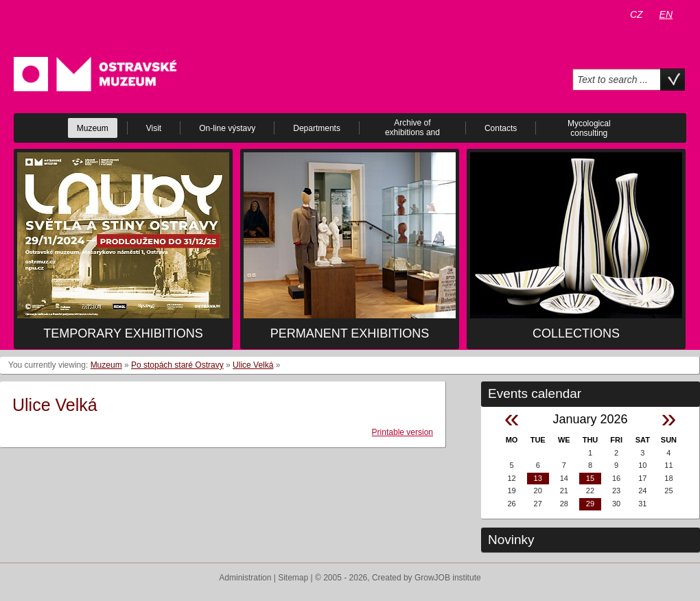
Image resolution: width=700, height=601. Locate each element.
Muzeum (106, 365)
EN (666, 14)
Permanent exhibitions (350, 333)
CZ (637, 14)
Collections (576, 333)
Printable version (402, 432)
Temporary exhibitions (123, 333)
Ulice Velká (253, 365)
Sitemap (293, 578)
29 (590, 504)
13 (538, 478)
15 (590, 478)
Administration (245, 578)
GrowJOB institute (448, 578)
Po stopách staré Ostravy (177, 365)
